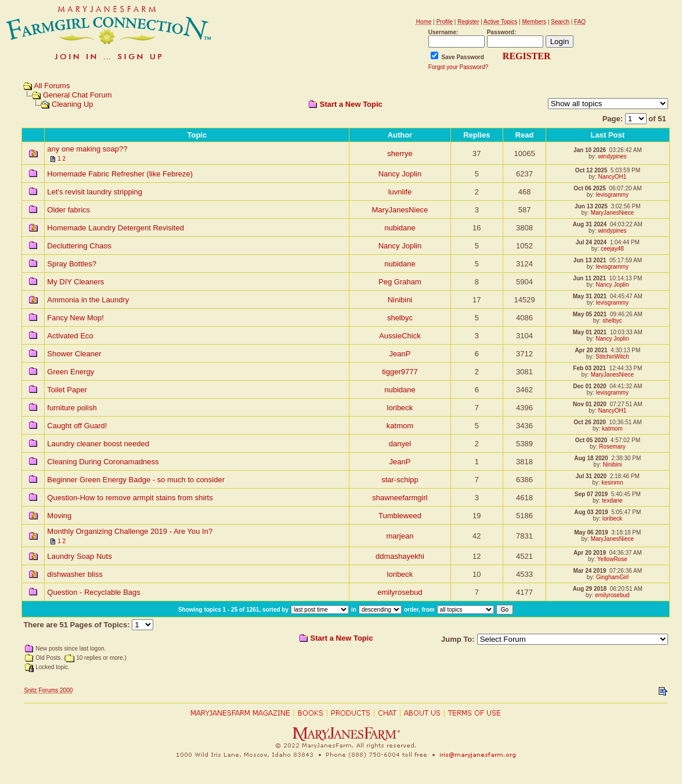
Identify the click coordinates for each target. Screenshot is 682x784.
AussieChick (400, 336)
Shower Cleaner (74, 354)
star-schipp (400, 480)
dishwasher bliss (75, 574)
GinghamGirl (612, 577)
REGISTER (527, 56)
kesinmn (612, 483)
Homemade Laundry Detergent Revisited (116, 228)
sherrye (400, 153)
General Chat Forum (77, 95)
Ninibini (400, 300)
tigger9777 (400, 372)
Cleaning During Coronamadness (103, 462)
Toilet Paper (67, 390)
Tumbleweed (400, 516)
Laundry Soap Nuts (79, 556)
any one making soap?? (87, 149)
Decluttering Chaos (79, 246)
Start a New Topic (351, 104)
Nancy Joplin (400, 174)
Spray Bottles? (72, 264)
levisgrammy (612, 195)
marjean (400, 536)
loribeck (400, 408)
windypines (612, 156)
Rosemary (612, 447)
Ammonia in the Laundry (88, 300)
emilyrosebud (400, 592)
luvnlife (400, 192)
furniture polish (72, 408)
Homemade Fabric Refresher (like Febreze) (120, 174)
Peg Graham (400, 282)
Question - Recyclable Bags (93, 592)
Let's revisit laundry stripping (95, 192)
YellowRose (612, 559)
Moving (59, 516)
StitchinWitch (612, 357)
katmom (400, 426)
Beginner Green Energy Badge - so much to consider (136, 480)
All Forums (52, 86)
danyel (400, 444)
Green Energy (71, 372)
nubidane (400, 228)
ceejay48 (612, 249)
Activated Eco (70, 336)
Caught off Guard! (77, 426)
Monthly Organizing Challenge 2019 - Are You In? (130, 531)
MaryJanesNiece (400, 210)
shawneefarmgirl (400, 498)
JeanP (400, 354)
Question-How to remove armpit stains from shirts (130, 498)
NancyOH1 (612, 177)
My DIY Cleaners (75, 282)
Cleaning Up (73, 104)
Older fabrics (68, 210)
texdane (612, 501)
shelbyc (400, 318)
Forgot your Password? (458, 67)
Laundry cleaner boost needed (98, 444)
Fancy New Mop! (75, 318)
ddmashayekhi (400, 556)
